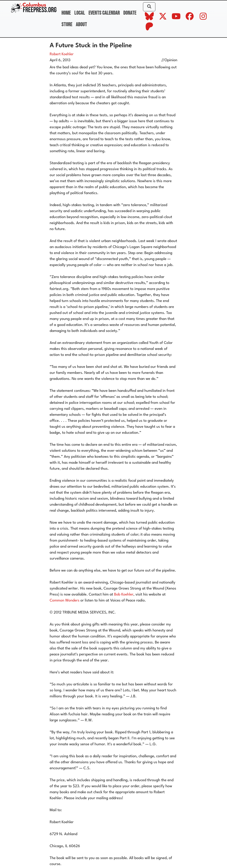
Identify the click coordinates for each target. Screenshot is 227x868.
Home (66, 13)
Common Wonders (65, 601)
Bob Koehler (124, 595)
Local (80, 13)
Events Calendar (104, 13)
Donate (130, 13)
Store (67, 25)
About (81, 25)
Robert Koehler (62, 54)
